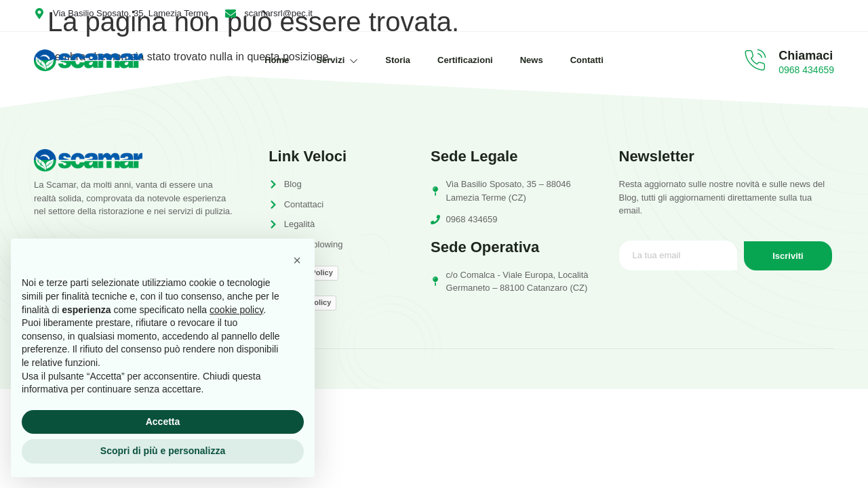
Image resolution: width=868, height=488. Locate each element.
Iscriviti (788, 256)
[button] (297, 260)
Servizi (337, 60)
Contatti (587, 60)
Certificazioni (465, 60)
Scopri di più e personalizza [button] (163, 451)
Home (277, 60)
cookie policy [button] (236, 310)
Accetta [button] (163, 422)
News (532, 60)
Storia (398, 60)
